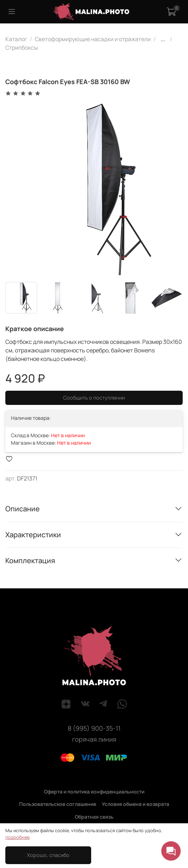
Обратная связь (94, 817)
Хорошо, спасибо (48, 855)
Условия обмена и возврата (136, 804)
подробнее (17, 837)
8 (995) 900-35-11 (94, 728)
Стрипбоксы (22, 48)
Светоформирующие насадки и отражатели (93, 39)
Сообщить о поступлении (94, 398)
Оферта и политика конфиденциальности (94, 792)
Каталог (16, 39)
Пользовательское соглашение (58, 804)
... (163, 39)
